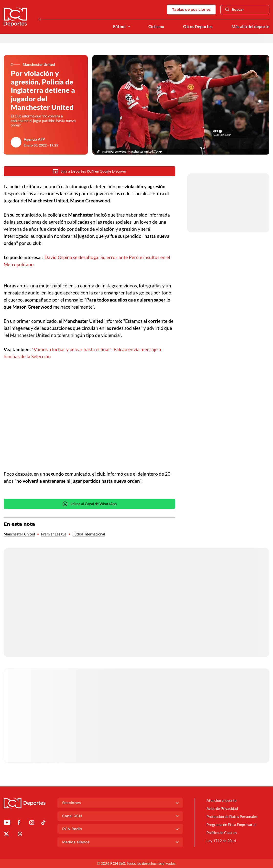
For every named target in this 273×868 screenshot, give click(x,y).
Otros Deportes (198, 27)
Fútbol (119, 27)
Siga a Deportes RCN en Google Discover (90, 171)
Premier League (54, 534)
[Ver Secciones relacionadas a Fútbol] (129, 27)
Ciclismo (156, 27)
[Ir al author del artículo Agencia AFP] (16, 142)
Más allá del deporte (250, 27)
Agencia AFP (34, 139)
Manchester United (19, 534)
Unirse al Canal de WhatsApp (90, 504)
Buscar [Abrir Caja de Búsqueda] (235, 10)
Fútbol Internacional (89, 534)
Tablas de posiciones (191, 9)
